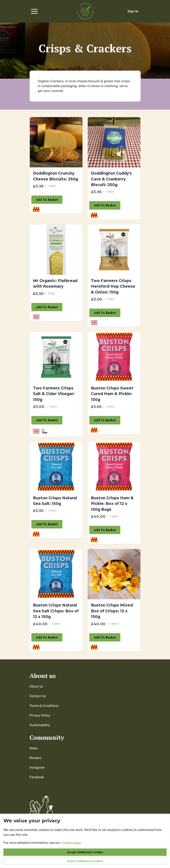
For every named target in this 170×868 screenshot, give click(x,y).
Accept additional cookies (85, 852)
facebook (37, 777)
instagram (37, 768)
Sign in (133, 11)
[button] (34, 11)
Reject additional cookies (85, 861)
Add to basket (47, 200)
